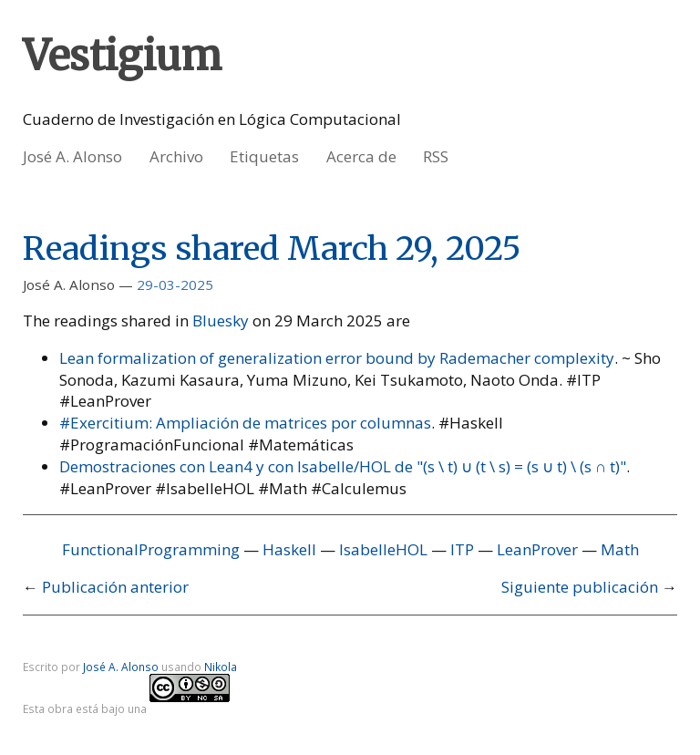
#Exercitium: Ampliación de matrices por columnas (245, 423)
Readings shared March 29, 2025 (272, 248)
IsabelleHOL (383, 549)
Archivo (176, 156)
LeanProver (537, 549)
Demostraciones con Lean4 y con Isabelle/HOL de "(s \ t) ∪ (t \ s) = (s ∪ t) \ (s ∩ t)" (343, 466)
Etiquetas (264, 156)
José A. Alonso (72, 156)
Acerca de (361, 156)
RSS (436, 156)
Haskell (289, 549)
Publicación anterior (115, 587)
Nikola (221, 667)
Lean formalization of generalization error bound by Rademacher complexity (337, 358)
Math (620, 549)
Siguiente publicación (580, 587)
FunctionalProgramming (151, 549)
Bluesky (221, 321)
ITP (462, 549)
